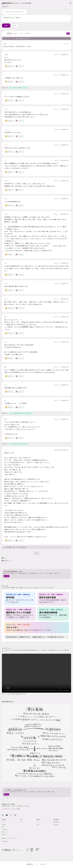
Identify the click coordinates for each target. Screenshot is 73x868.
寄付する (6, 794)
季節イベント (5, 832)
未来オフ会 (4, 835)
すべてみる (66, 44)
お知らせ (4, 825)
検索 (68, 33)
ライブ (22, 822)
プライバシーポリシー (12, 838)
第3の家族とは (57, 822)
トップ (3, 822)
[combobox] (15, 26)
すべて (10, 33)
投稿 (6, 26)
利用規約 (4, 838)
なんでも (5, 7)
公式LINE (7, 576)
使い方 (5, 547)
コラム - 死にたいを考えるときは (18, 88)
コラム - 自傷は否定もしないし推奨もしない (21, 413)
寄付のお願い (56, 825)
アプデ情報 (4, 830)
